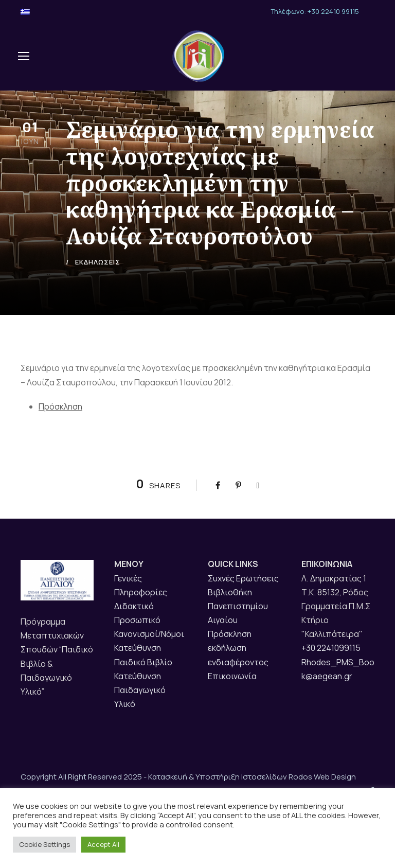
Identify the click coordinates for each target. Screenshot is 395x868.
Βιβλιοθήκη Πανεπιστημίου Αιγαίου (238, 625)
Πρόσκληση (60, 426)
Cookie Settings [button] (44, 844)
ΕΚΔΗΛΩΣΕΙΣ (98, 281)
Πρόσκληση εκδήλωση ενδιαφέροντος (238, 667)
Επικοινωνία (232, 695)
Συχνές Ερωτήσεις (243, 597)
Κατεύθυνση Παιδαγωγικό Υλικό (140, 709)
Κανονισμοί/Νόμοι (149, 653)
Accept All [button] (103, 844)
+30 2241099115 (331, 667)
